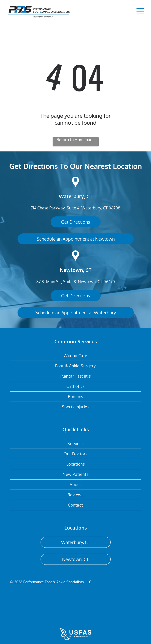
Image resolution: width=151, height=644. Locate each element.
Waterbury (71, 196)
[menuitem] (76, 356)
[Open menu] (140, 11)
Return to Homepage (76, 140)
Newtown (71, 270)
